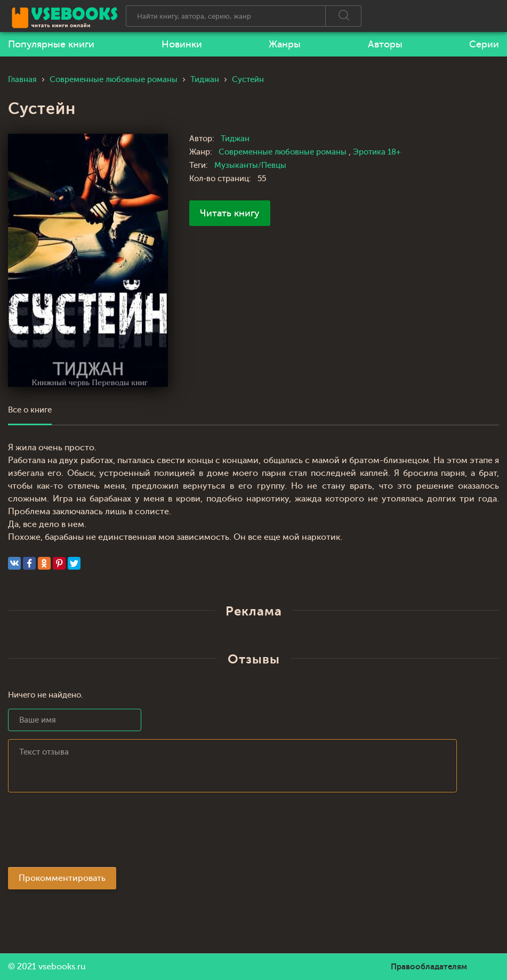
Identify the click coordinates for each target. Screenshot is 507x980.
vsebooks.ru (62, 967)
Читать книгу (230, 213)
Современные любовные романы (284, 152)
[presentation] (89, 833)
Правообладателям (429, 967)
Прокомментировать (62, 878)
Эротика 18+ (377, 152)
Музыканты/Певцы (250, 165)
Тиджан (235, 139)
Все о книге (30, 410)
